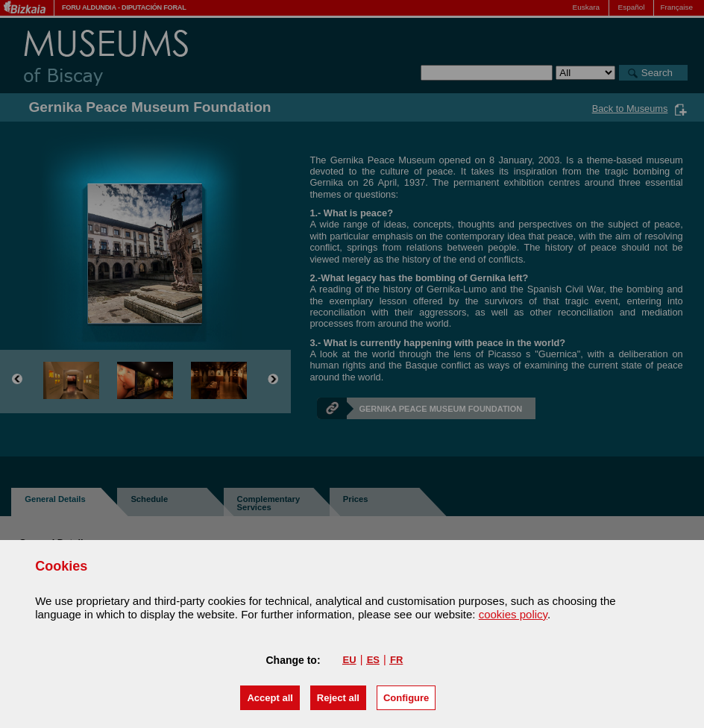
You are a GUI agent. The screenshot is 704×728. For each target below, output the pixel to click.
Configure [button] (406, 698)
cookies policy (513, 614)
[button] (270, 698)
